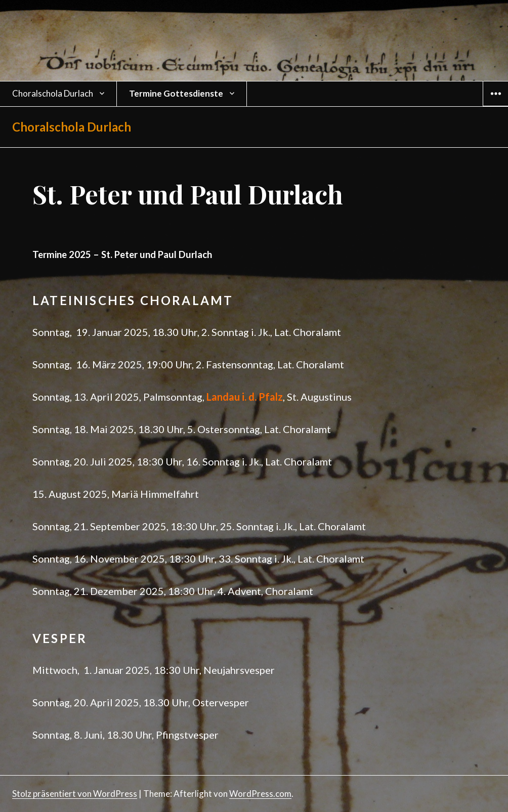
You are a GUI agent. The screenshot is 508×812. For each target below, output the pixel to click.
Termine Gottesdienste (176, 93)
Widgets (496, 106)
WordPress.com (260, 794)
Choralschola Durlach (53, 93)
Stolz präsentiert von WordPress (75, 794)
